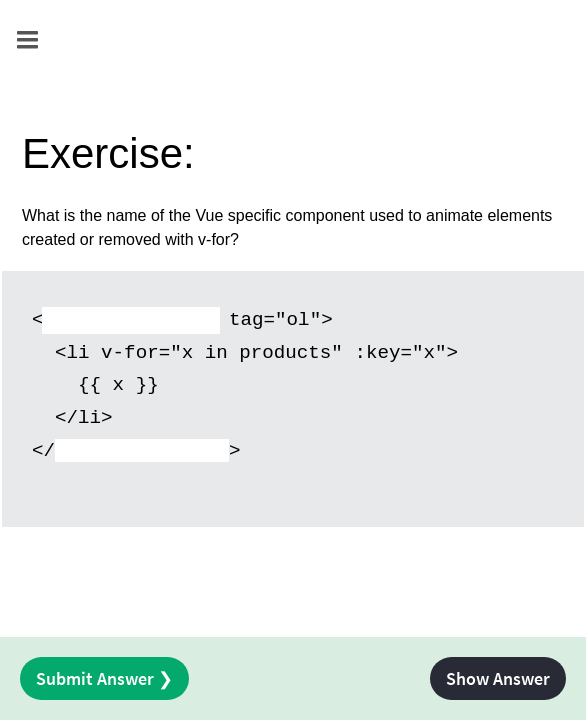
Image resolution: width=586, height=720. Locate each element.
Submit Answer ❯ (104, 678)
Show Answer (498, 678)
